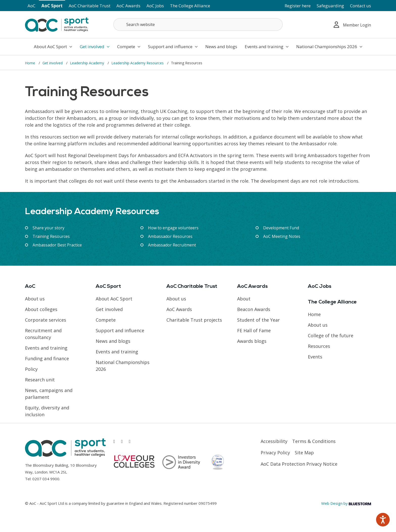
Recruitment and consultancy (43, 334)
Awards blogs (252, 341)
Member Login (352, 25)
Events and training (267, 47)
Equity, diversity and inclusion (47, 411)
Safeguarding (330, 6)
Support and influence (173, 47)
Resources (319, 346)
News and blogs (221, 47)
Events (315, 357)
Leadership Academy (88, 63)
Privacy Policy (275, 453)
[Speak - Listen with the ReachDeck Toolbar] (383, 520)
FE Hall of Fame (254, 330)
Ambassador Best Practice (57, 245)
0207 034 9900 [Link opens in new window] (46, 479)
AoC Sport (52, 6)
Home (31, 63)
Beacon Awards (254, 309)
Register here (298, 6)
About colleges (41, 309)
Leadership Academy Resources (138, 63)
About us (35, 299)
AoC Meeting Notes (282, 236)
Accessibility (274, 441)
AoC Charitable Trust (90, 6)
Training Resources (51, 236)
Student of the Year (258, 320)
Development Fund (281, 228)
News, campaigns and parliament (49, 394)
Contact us (361, 6)
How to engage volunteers (173, 228)
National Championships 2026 (329, 47)
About (244, 299)
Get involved (95, 47)
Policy (31, 369)
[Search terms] (198, 24)
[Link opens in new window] (114, 441)
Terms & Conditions (314, 441)
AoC (31, 6)
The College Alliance (190, 6)
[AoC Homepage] (57, 24)
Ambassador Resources (170, 236)
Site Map (304, 453)
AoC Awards (128, 6)
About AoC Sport (53, 47)
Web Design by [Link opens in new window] (346, 503)
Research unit (40, 380)
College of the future (331, 335)
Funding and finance (47, 358)
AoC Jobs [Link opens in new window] (155, 6)
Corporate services (46, 320)
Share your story (48, 228)
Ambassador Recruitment (172, 245)
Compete (129, 47)
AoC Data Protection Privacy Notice (299, 464)
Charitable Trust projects (194, 320)
